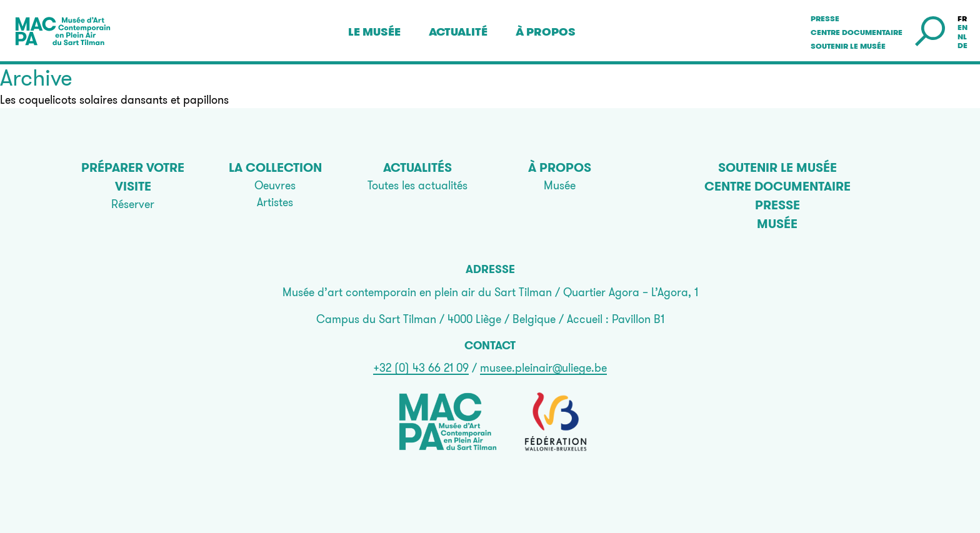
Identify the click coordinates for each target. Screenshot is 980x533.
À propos (546, 32)
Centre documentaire (857, 32)
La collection (275, 167)
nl (962, 37)
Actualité (458, 32)
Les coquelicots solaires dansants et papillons (114, 100)
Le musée (374, 32)
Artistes (275, 202)
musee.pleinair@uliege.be (543, 368)
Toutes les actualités (417, 185)
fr (962, 19)
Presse (825, 19)
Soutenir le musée (848, 46)
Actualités (417, 167)
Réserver (133, 204)
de (962, 46)
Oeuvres (275, 185)
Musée (560, 185)
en (962, 27)
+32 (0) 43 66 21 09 (421, 368)
